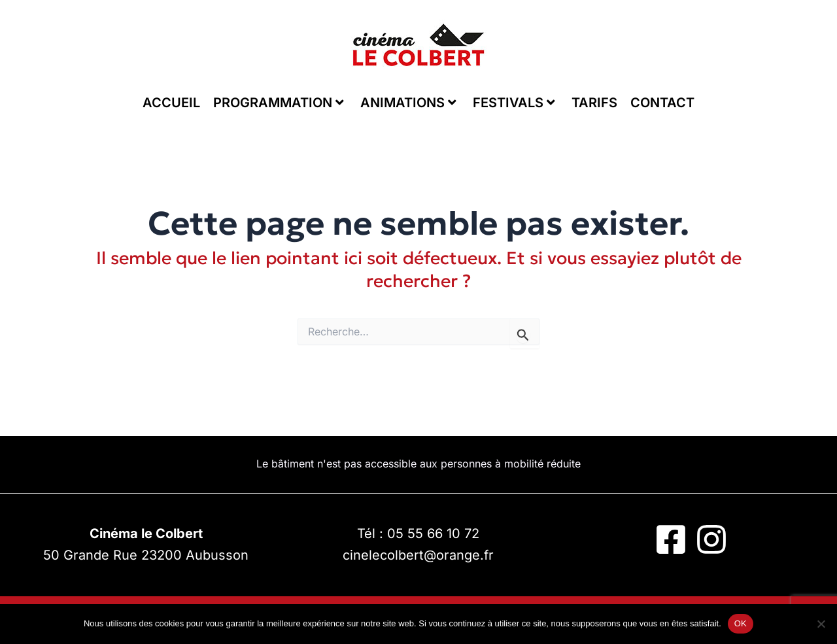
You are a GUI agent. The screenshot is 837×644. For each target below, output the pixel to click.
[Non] (821, 624)
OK (741, 623)
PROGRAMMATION (279, 103)
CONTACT (662, 103)
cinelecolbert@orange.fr (418, 555)
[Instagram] (711, 539)
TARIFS (594, 103)
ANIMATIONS (408, 103)
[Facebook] (671, 539)
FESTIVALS (514, 103)
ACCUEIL (171, 103)
